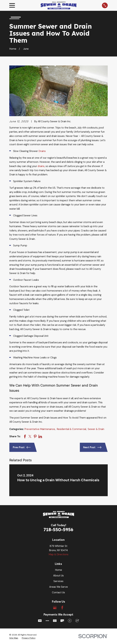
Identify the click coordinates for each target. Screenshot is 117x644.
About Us (58, 575)
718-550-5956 (58, 530)
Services (58, 581)
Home (58, 570)
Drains (42, 151)
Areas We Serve (58, 587)
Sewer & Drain (96, 429)
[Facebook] (62, 608)
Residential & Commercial (71, 429)
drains (41, 166)
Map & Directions (58, 554)
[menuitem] (14, 638)
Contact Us (58, 592)
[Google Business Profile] (55, 608)
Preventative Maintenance (40, 429)
